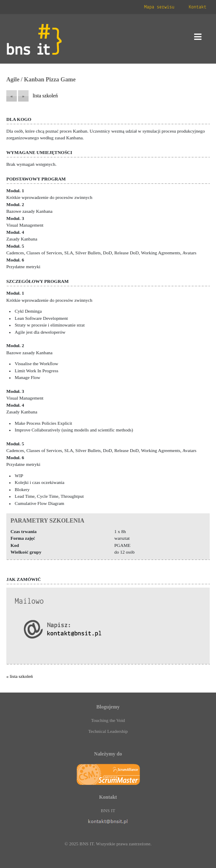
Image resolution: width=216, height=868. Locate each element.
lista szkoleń (45, 96)
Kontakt (198, 7)
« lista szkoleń (20, 676)
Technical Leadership (108, 731)
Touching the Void (108, 720)
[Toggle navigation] (198, 39)
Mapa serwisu (159, 7)
